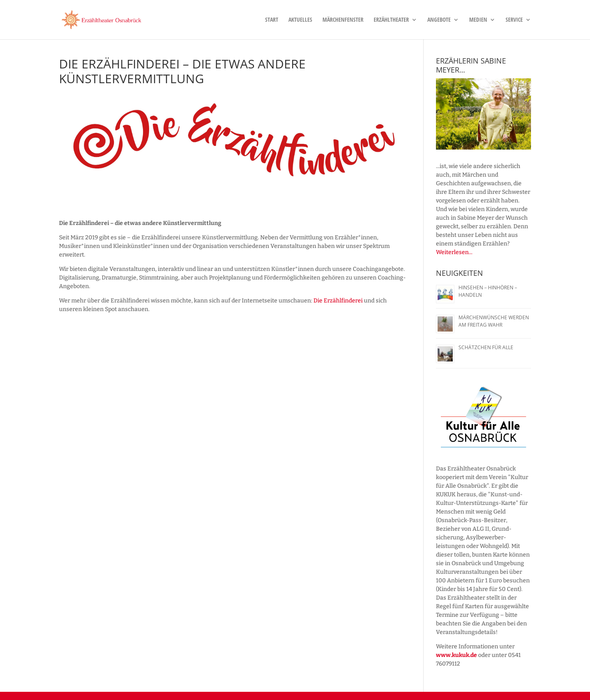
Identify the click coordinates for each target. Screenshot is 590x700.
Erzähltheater (391, 20)
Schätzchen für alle (486, 347)
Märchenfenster (343, 20)
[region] (483, 114)
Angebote (439, 20)
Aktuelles (300, 20)
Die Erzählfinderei (338, 301)
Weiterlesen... (454, 252)
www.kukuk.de (456, 655)
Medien (478, 20)
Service (514, 20)
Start (272, 20)
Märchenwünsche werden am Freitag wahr (494, 321)
